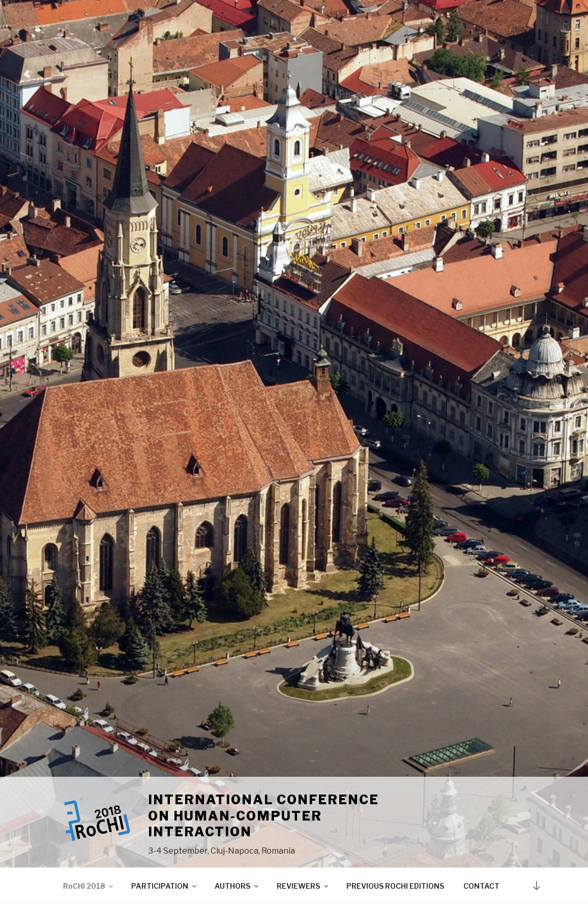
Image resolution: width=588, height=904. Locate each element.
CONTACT (481, 886)
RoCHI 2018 (89, 886)
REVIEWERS (303, 886)
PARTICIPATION (165, 886)
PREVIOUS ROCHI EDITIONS (395, 886)
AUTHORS (237, 886)
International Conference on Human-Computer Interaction (263, 816)
